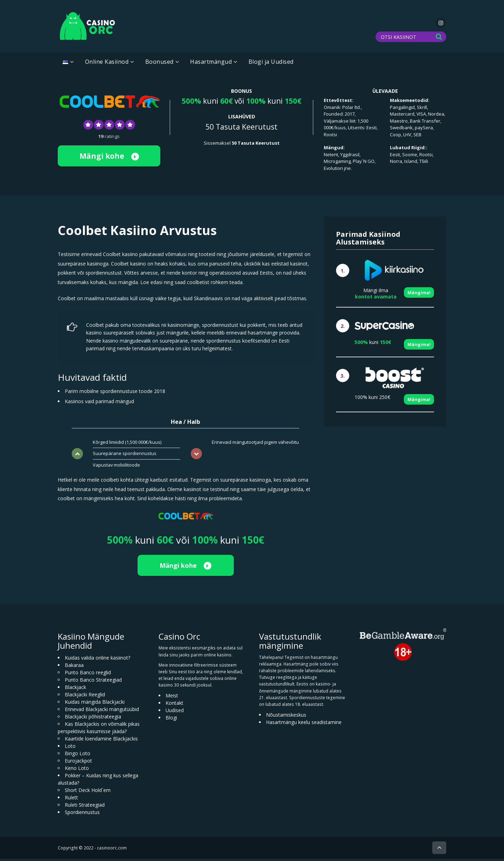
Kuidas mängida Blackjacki (95, 704)
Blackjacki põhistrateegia (93, 719)
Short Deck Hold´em (88, 792)
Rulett (71, 800)
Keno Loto (77, 770)
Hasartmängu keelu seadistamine (304, 724)
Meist (172, 698)
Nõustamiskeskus (286, 717)
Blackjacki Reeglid (85, 697)
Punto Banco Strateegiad (93, 682)
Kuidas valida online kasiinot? (97, 660)
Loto (70, 748)
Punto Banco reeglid (88, 674)
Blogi (171, 720)
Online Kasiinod (107, 64)
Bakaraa (74, 667)
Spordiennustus (82, 814)
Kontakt (174, 705)
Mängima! (419, 295)
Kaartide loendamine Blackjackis (101, 741)
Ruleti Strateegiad (85, 807)
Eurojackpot (78, 763)
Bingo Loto (78, 755)
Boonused (159, 64)
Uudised (175, 712)
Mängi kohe (109, 158)
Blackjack (75, 689)
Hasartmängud (211, 64)
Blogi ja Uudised (271, 64)
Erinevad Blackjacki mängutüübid (102, 711)
